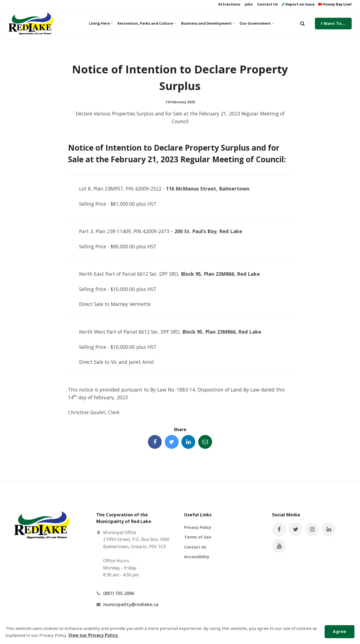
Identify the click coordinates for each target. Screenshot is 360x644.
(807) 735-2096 (119, 593)
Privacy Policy (198, 527)
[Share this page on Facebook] (155, 442)
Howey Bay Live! (335, 4)
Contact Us (267, 4)
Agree (339, 631)
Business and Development (207, 23)
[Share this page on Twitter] (172, 442)
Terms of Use (198, 537)
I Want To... (333, 23)
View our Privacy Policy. (93, 635)
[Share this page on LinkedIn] (188, 442)
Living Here (101, 23)
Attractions (229, 4)
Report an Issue (298, 4)
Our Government (256, 23)
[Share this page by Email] (205, 442)
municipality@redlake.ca (131, 604)
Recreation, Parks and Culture (146, 23)
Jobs (248, 4)
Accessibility (197, 557)
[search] (302, 24)
